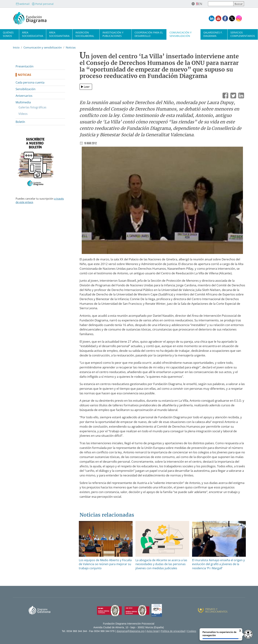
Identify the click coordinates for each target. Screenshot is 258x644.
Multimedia (23, 102)
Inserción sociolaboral (85, 34)
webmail (23, 4)
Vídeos (23, 114)
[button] (162, 201)
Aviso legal (153, 631)
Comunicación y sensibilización (181, 34)
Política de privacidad (173, 631)
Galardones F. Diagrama (213, 34)
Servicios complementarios (243, 34)
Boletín (20, 122)
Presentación (25, 66)
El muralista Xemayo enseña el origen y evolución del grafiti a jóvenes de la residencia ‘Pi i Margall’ (218, 564)
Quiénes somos (8, 34)
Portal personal (43, 4)
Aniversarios (24, 96)
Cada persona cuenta (30, 82)
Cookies (192, 631)
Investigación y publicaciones (113, 34)
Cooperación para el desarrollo (149, 34)
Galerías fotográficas (32, 107)
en (200, 4)
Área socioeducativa (33, 34)
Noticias (71, 47)
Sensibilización (26, 89)
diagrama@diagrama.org (131, 631)
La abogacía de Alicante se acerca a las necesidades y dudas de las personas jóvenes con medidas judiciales (161, 564)
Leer (87, 87)
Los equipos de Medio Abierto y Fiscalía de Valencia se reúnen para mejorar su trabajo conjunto (105, 564)
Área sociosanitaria (59, 34)
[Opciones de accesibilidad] (248, 634)
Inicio (16, 47)
